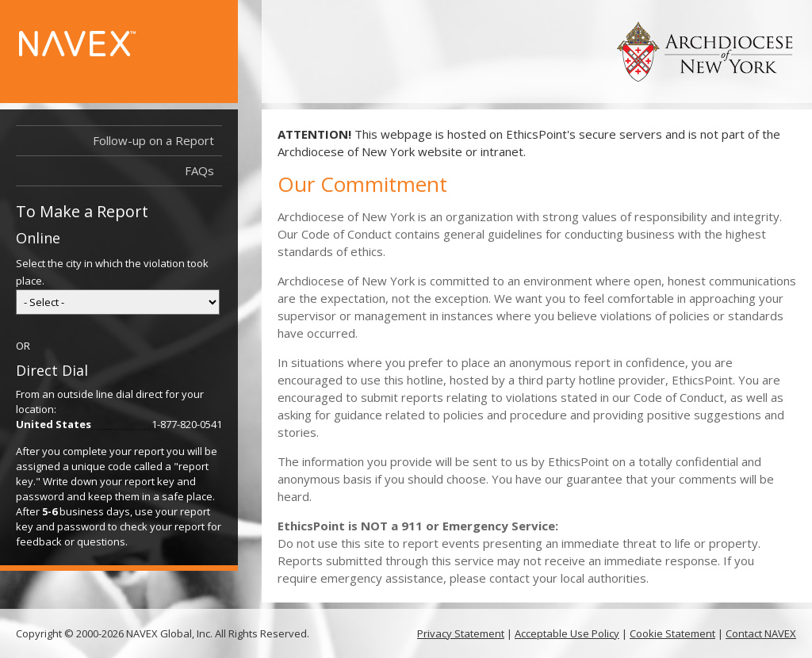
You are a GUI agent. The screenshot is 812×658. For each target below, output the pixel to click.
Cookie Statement (672, 633)
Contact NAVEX (761, 633)
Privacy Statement (461, 633)
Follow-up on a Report (153, 140)
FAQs (199, 170)
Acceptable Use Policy (567, 633)
